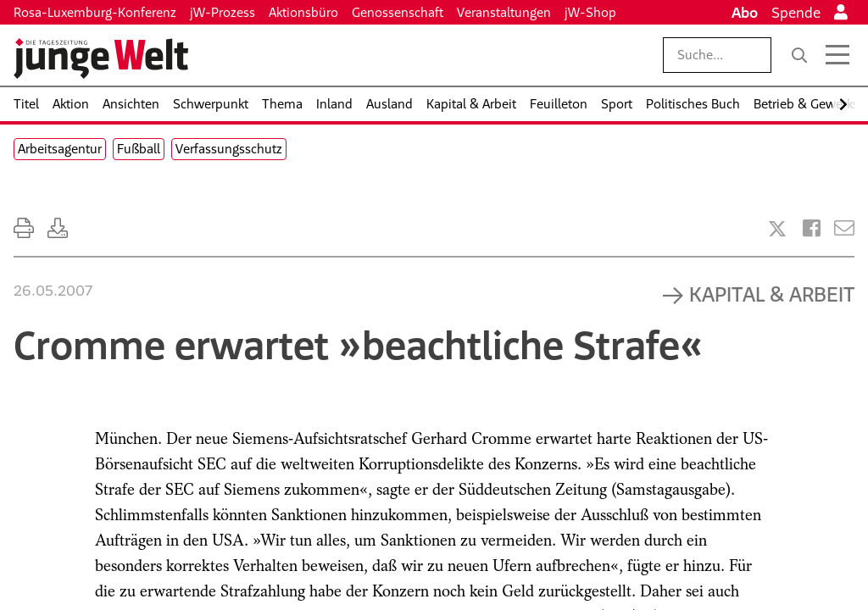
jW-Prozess (223, 12)
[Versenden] (844, 228)
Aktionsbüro (303, 12)
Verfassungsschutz (229, 149)
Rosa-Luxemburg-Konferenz (95, 12)
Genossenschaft (398, 12)
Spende (796, 13)
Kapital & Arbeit (772, 294)
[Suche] (799, 55)
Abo (745, 13)
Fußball (139, 149)
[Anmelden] (841, 13)
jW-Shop (590, 12)
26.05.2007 (53, 291)
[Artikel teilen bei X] (777, 229)
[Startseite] (101, 58)
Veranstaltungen (504, 12)
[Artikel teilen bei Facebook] (812, 228)
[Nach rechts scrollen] (843, 105)
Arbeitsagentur (60, 149)
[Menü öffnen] (837, 55)
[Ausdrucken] (24, 228)
